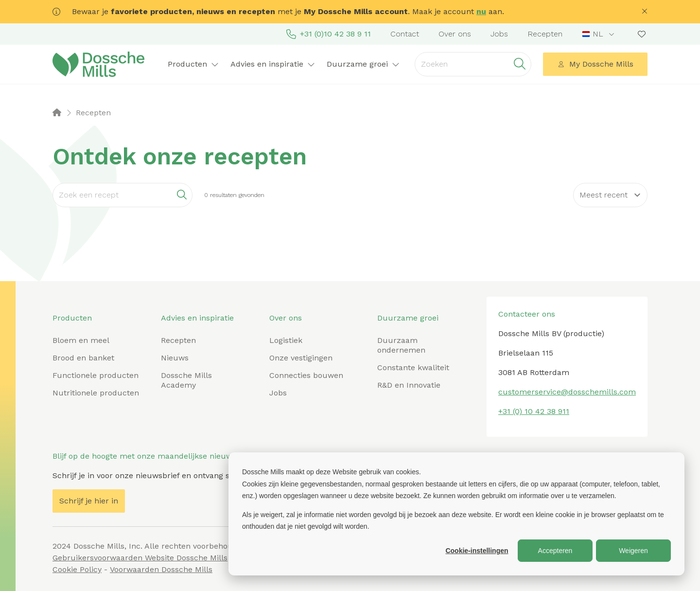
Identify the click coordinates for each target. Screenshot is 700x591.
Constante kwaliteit (413, 367)
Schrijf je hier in (89, 501)
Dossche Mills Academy (186, 380)
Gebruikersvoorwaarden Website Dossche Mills (140, 558)
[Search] (122, 195)
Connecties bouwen (306, 375)
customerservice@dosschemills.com (567, 392)
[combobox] (599, 34)
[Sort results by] (610, 195)
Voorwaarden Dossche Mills (161, 569)
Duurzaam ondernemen (401, 345)
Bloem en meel (81, 340)
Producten (193, 64)
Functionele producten (96, 375)
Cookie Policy (77, 569)
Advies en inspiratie (273, 64)
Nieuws (175, 358)
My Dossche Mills (595, 64)
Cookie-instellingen (477, 551)
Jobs (499, 34)
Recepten (545, 34)
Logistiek (286, 340)
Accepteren (555, 551)
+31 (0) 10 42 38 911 (534, 411)
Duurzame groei (363, 64)
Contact (405, 34)
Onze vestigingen (301, 358)
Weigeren (633, 551)
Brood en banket (83, 358)
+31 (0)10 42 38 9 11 (329, 34)
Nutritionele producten (96, 393)
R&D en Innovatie (409, 385)
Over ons (455, 34)
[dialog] (456, 514)
